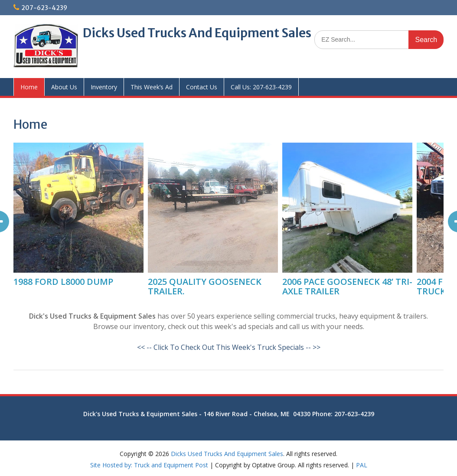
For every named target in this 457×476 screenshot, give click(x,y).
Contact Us (202, 87)
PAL (362, 465)
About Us (64, 87)
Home (29, 87)
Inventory (104, 87)
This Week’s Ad (152, 87)
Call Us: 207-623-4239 (261, 87)
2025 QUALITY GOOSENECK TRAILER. (205, 286)
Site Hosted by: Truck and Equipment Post (149, 465)
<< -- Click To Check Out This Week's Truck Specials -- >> (229, 347)
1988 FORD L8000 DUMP (63, 282)
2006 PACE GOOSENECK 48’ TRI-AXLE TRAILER (347, 286)
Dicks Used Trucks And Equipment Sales (197, 33)
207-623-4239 (44, 8)
